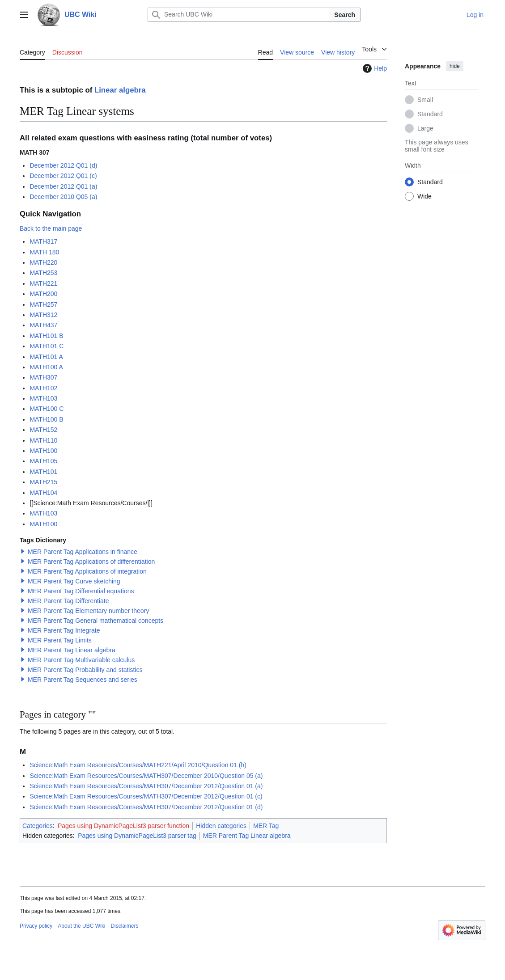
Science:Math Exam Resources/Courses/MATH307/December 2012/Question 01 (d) (146, 807)
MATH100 (43, 451)
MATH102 (43, 388)
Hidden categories (221, 826)
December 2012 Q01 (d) (63, 165)
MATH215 (43, 482)
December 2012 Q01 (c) (63, 176)
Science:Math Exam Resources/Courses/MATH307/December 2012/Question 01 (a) (146, 786)
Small (425, 100)
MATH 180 (44, 252)
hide (455, 66)
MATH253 (43, 273)
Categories (38, 826)
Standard (430, 114)
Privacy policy (36, 926)
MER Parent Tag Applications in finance (83, 552)
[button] (23, 551)
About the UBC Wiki (81, 926)
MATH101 (43, 472)
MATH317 (43, 241)
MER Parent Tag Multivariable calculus (81, 660)
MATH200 (43, 294)
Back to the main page (51, 228)
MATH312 (43, 315)
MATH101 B (46, 336)
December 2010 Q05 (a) (63, 197)
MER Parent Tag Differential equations (81, 591)
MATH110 (43, 440)
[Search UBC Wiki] (238, 15)
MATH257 (43, 304)
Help (374, 68)
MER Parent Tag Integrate (64, 630)
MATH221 (43, 283)
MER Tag (266, 826)
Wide (424, 196)
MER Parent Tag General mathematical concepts (95, 621)
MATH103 (43, 398)
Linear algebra (120, 90)
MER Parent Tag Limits (60, 640)
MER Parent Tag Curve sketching (74, 581)
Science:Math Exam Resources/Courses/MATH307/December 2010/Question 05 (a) (146, 776)
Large (425, 128)
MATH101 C (47, 346)
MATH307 (43, 377)
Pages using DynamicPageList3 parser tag (137, 836)
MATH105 (43, 461)
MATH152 (43, 430)
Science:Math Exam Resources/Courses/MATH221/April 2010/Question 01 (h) (138, 765)
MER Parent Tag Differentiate (68, 601)
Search (345, 15)
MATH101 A (46, 357)
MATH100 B (46, 419)
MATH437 (43, 325)
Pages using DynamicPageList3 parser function (123, 826)
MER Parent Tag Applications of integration (87, 571)
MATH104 (43, 493)
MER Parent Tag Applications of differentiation (91, 562)
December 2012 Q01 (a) (63, 186)
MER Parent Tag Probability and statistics (85, 670)
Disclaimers (124, 926)
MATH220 (43, 262)
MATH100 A (46, 367)
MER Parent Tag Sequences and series (83, 680)
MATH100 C (47, 409)
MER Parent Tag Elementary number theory (88, 611)
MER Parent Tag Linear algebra (72, 650)
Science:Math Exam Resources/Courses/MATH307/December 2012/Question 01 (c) (146, 796)
